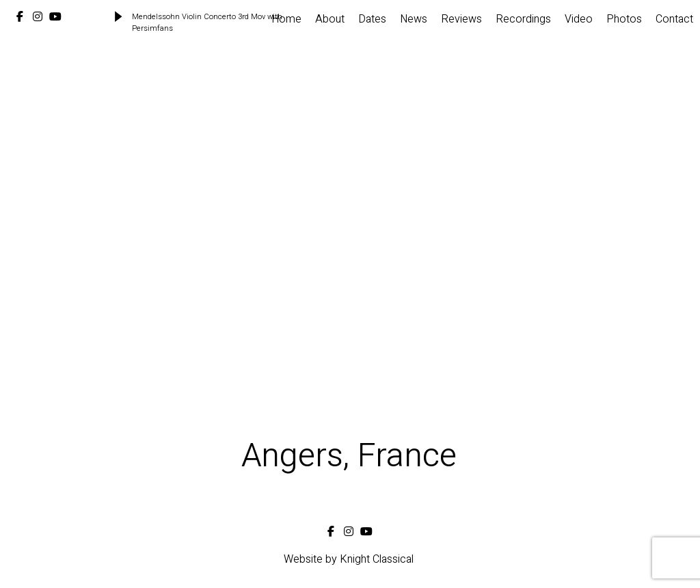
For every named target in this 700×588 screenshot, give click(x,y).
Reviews (461, 19)
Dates (372, 19)
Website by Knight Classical (349, 559)
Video (579, 19)
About (330, 19)
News (414, 19)
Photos (624, 19)
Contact (674, 19)
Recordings (523, 19)
